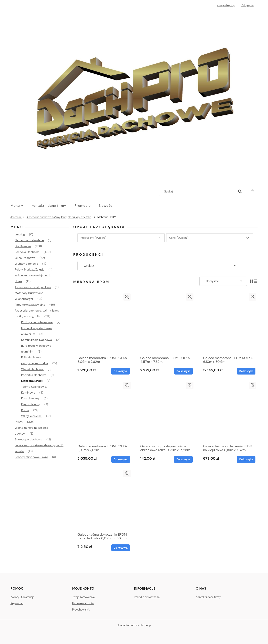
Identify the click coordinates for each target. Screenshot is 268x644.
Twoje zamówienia (83, 597)
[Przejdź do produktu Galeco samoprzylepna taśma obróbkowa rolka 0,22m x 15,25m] (165, 412)
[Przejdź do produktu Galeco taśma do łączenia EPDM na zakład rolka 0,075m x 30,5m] (103, 500)
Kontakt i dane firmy (208, 597)
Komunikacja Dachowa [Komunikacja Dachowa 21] (37, 340)
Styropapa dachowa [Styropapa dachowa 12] (28, 439)
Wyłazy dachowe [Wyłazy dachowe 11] (26, 264)
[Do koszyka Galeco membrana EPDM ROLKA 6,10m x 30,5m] (246, 371)
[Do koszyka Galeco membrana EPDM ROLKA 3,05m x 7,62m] (121, 371)
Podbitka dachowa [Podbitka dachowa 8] (34, 375)
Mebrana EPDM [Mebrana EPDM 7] (32, 381)
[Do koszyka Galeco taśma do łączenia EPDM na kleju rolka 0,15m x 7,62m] (246, 459)
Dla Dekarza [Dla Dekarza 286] (23, 246)
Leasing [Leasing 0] (20, 234)
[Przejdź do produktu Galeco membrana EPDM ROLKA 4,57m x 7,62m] (165, 323)
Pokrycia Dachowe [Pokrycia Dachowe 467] (27, 252)
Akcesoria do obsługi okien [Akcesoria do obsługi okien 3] (33, 287)
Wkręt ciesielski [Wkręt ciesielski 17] (32, 416)
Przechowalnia (81, 610)
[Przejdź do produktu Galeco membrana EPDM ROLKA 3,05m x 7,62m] (103, 323)
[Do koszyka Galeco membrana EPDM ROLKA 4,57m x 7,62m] (183, 371)
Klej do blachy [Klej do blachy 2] (31, 404)
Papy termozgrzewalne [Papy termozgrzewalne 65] (30, 305)
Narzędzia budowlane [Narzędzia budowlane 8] (29, 240)
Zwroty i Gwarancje (22, 597)
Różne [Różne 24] (25, 410)
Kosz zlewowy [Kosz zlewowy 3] (30, 398)
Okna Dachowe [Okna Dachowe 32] (25, 258)
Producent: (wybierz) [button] (93, 238)
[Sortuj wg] (223, 281)
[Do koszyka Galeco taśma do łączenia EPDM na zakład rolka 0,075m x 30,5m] (121, 548)
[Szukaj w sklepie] (198, 191)
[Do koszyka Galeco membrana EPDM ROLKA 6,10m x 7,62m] (121, 459)
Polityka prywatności (147, 597)
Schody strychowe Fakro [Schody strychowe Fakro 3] (31, 457)
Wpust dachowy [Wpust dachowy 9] (32, 369)
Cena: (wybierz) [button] (179, 238)
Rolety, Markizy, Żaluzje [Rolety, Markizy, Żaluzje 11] (30, 269)
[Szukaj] (240, 191)
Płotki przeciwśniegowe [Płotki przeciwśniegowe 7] (37, 322)
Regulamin (17, 603)
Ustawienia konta (83, 603)
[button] (127, 297)
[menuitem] (21, 206)
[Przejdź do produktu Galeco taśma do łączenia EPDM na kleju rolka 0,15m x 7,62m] (228, 412)
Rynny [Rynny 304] (19, 422)
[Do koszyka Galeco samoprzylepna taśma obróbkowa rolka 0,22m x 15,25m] (183, 459)
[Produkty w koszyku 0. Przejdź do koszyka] (253, 191)
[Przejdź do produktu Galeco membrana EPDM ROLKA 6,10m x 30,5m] (228, 323)
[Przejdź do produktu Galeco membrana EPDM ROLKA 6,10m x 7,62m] (103, 412)
